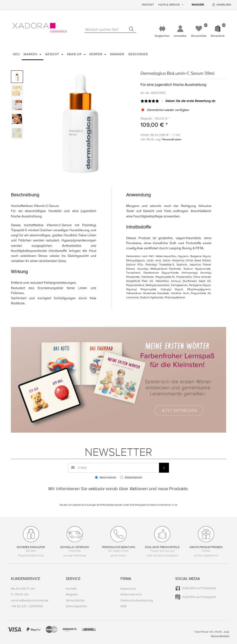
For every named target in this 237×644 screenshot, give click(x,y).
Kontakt (148, 5)
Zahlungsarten (76, 606)
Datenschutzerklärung (137, 600)
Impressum (128, 589)
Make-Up (75, 54)
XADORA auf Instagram (199, 597)
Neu (16, 54)
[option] (81, 123)
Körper (96, 54)
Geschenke (138, 54)
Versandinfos (75, 600)
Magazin (198, 5)
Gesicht (53, 54)
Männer (117, 54)
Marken (31, 54)
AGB (123, 606)
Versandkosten (172, 139)
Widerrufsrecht (131, 594)
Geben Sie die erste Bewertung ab (190, 101)
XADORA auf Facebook (199, 588)
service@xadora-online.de (30, 600)
